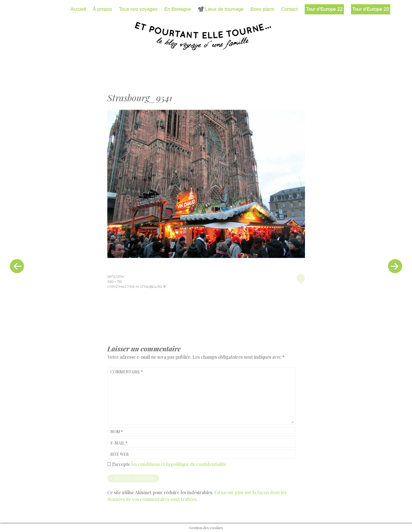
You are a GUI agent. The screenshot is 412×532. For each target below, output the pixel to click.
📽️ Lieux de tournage (221, 9)
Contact (290, 9)
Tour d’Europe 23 (371, 9)
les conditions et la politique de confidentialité (179, 464)
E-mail (119, 443)
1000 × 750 (115, 282)
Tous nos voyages (138, 9)
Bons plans (262, 9)
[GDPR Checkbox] (109, 464)
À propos (103, 9)
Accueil (78, 9)
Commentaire (127, 372)
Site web (120, 454)
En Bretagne (178, 9)
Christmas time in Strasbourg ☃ (137, 287)
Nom (117, 432)
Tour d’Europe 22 (324, 9)
